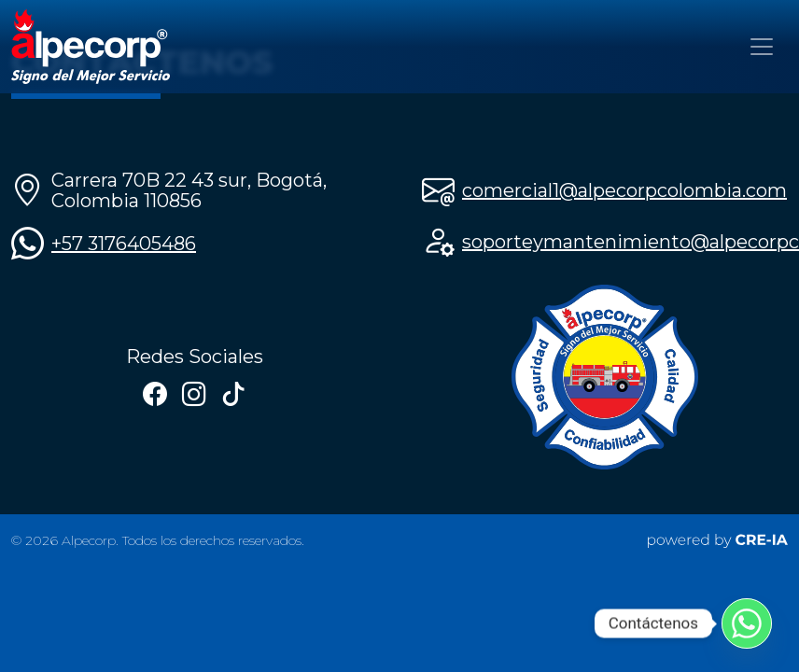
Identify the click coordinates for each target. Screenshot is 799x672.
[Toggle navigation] (762, 47)
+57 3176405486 (124, 244)
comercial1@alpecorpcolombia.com (624, 190)
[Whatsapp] (747, 623)
